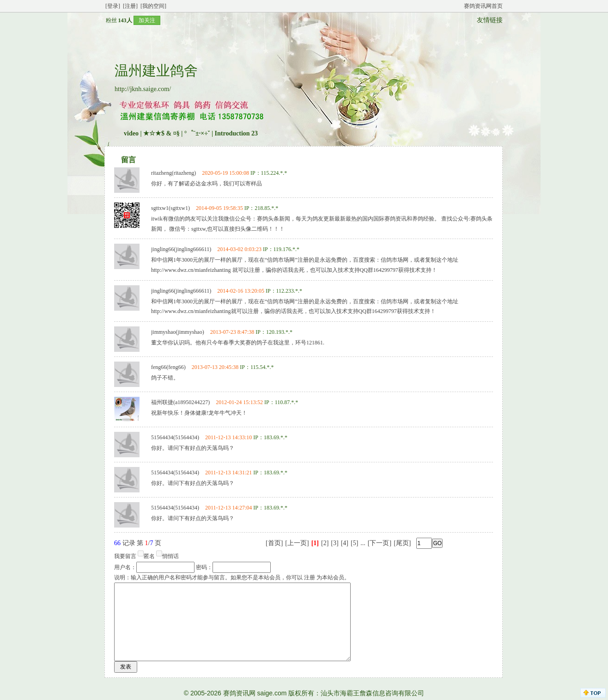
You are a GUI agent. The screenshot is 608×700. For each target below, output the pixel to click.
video (131, 133)
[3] (334, 543)
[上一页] (297, 543)
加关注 (147, 20)
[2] (325, 543)
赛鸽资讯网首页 (483, 6)
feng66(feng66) (168, 367)
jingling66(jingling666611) (181, 249)
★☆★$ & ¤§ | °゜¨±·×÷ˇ (177, 133)
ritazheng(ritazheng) (173, 173)
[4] (345, 543)
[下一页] (380, 543)
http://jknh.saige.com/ (143, 89)
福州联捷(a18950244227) (180, 402)
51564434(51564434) (175, 437)
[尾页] (402, 543)
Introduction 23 (236, 133)
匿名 (149, 556)
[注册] (130, 6)
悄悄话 (170, 556)
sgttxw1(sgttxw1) (170, 208)
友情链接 (490, 20)
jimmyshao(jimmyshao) (178, 332)
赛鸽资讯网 (239, 693)
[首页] (274, 543)
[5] (354, 543)
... (363, 543)
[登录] (113, 6)
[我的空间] (153, 6)
